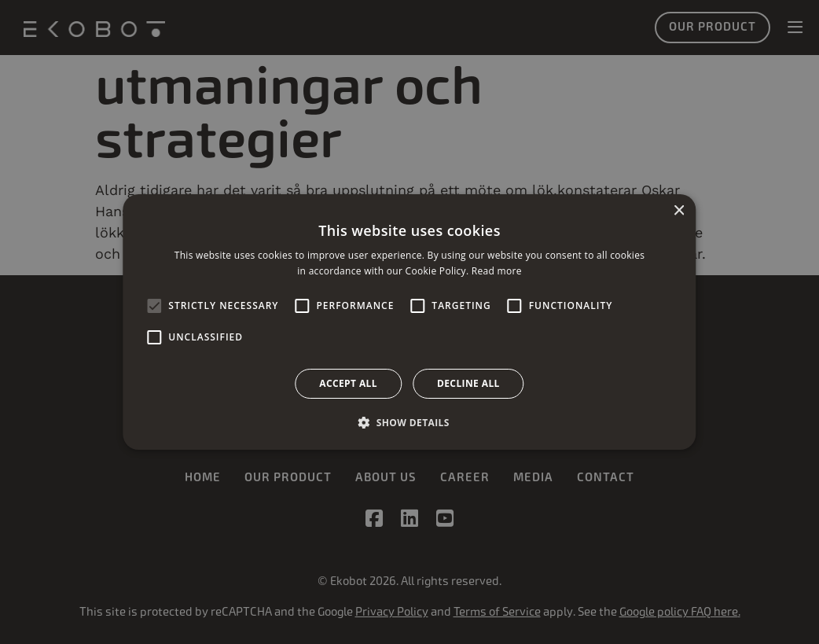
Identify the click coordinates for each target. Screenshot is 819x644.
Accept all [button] (348, 383)
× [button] (679, 211)
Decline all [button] (468, 383)
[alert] (410, 322)
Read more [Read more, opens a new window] (497, 271)
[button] (410, 422)
